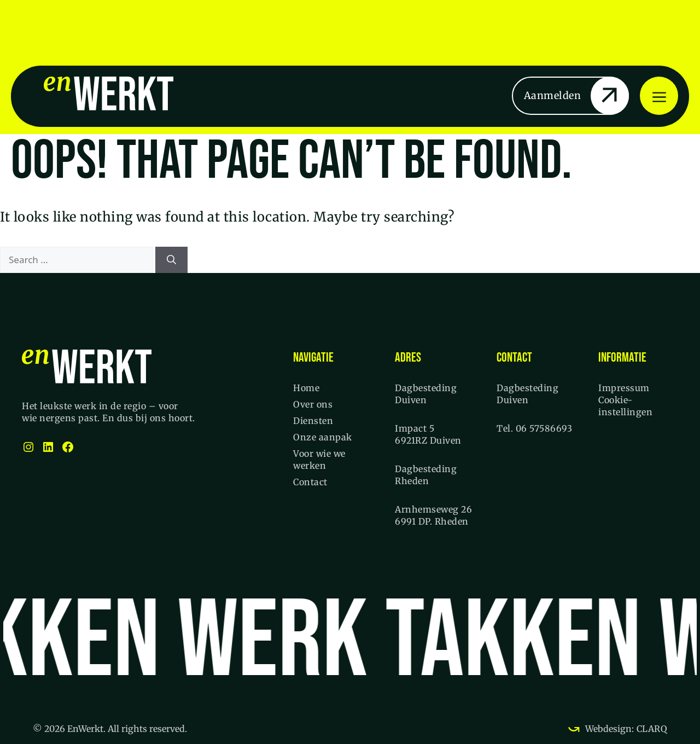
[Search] (171, 260)
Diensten (313, 421)
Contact (310, 482)
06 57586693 (544, 428)
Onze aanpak (323, 437)
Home (306, 388)
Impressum (624, 388)
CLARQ (651, 729)
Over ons (313, 404)
